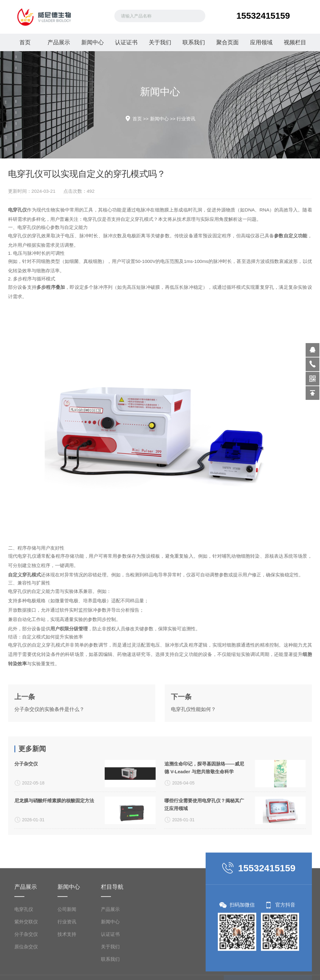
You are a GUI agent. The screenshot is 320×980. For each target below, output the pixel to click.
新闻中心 (92, 42)
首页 (25, 42)
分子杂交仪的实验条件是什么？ (49, 732)
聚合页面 (227, 42)
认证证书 (126, 42)
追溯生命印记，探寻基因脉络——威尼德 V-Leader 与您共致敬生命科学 (204, 818)
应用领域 (261, 42)
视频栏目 (295, 42)
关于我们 (160, 42)
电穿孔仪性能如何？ (193, 732)
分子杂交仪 (26, 815)
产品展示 (59, 42)
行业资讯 (186, 119)
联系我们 (194, 42)
